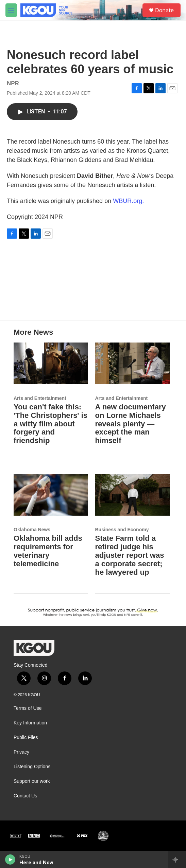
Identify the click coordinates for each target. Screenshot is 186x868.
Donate (164, 10)
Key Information (30, 723)
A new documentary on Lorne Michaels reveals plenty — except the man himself (130, 424)
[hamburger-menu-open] (11, 10)
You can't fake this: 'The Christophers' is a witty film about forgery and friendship (50, 424)
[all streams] (177, 860)
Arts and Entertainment (40, 398)
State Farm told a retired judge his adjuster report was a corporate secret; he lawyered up (129, 555)
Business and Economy (122, 530)
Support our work (32, 781)
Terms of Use (28, 708)
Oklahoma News (32, 530)
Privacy (21, 752)
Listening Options (32, 767)
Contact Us (25, 796)
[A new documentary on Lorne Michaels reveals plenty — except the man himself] (132, 363)
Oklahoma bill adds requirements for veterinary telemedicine (48, 551)
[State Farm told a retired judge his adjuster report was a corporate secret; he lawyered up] (132, 495)
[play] (10, 860)
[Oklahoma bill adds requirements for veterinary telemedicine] (51, 495)
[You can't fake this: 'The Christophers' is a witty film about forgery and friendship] (51, 363)
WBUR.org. (128, 201)
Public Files (26, 737)
